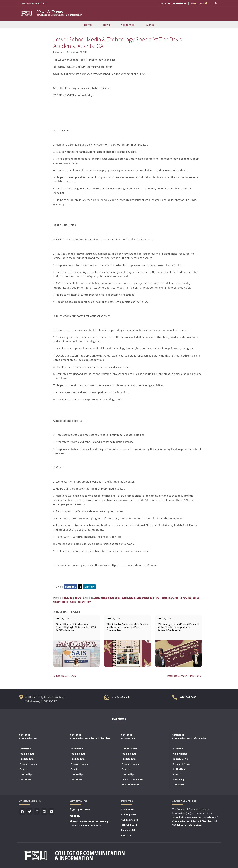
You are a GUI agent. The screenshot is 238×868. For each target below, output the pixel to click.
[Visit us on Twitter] (30, 812)
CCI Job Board (129, 825)
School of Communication (187, 818)
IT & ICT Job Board (132, 780)
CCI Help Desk (129, 815)
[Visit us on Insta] (37, 812)
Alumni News (27, 754)
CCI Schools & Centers (173, 3)
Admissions (128, 810)
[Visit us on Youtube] (52, 812)
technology (84, 602)
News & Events (50, 12)
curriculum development (135, 598)
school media (69, 602)
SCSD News (77, 749)
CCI (189, 814)
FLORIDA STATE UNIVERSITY (36, 3)
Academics (128, 25)
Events (150, 25)
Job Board (26, 780)
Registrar (127, 836)
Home (88, 25)
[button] (216, 3)
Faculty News (27, 759)
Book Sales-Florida (65, 676)
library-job (186, 598)
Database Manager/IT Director (184, 676)
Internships (26, 775)
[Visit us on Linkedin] (44, 812)
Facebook (71, 587)
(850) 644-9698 (188, 698)
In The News (180, 770)
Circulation (114, 598)
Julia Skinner (68, 52)
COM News (26, 749)
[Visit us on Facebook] (22, 812)
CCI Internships (130, 820)
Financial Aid (128, 831)
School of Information (189, 825)
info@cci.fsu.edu (121, 698)
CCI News (178, 749)
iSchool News (129, 749)
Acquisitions (100, 598)
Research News (28, 765)
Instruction (167, 598)
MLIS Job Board (73, 598)
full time (155, 598)
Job (177, 598)
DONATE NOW (198, 3)
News (106, 25)
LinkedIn (91, 587)
